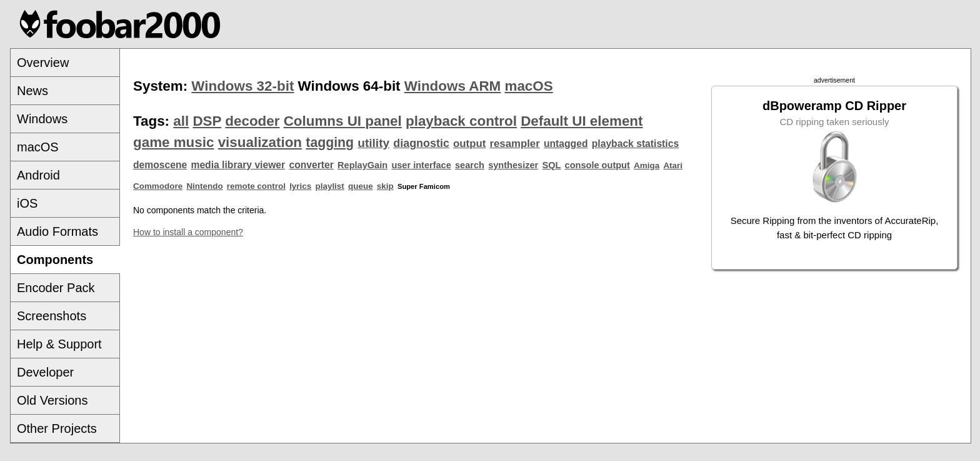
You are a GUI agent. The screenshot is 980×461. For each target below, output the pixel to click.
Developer (45, 372)
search (470, 165)
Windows (42, 119)
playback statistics (635, 144)
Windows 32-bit (242, 86)
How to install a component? (188, 232)
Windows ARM (452, 86)
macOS (38, 147)
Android (38, 175)
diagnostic (421, 143)
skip (385, 186)
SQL (551, 165)
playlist (330, 186)
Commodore (158, 186)
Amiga (647, 165)
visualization (260, 142)
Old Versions (52, 400)
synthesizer (513, 165)
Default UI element (582, 121)
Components (55, 260)
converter (311, 165)
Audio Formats (57, 231)
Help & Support (59, 344)
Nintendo (204, 186)
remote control (256, 186)
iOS (27, 203)
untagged (566, 144)
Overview (43, 63)
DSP (207, 121)
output (469, 144)
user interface (421, 165)
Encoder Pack (56, 288)
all (181, 121)
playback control (461, 121)
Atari (673, 165)
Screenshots (52, 316)
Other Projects (57, 428)
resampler (515, 144)
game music (173, 142)
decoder (252, 121)
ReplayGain (362, 165)
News (32, 91)
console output (597, 165)
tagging (330, 143)
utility (373, 143)
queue (361, 186)
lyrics (300, 186)
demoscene (160, 165)
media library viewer (238, 165)
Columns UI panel (343, 121)
